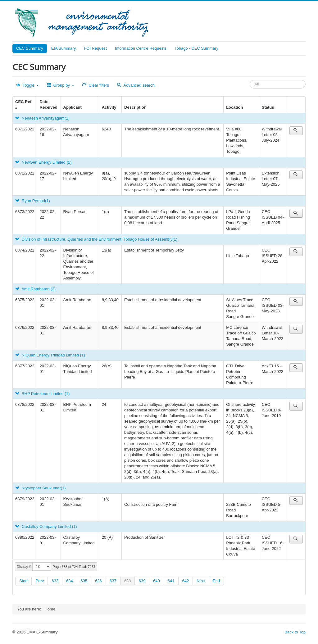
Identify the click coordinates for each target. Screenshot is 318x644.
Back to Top (295, 632)
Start (23, 581)
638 (128, 581)
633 (55, 581)
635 (84, 581)
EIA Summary (64, 48)
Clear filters (96, 85)
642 (186, 581)
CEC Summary (30, 48)
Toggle (27, 85)
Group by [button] (61, 85)
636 (98, 581)
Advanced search (136, 85)
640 (157, 581)
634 (70, 581)
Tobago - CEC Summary (196, 48)
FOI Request (95, 48)
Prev (40, 581)
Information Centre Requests (141, 48)
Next (201, 581)
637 (113, 581)
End (216, 581)
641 (171, 581)
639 (142, 581)
